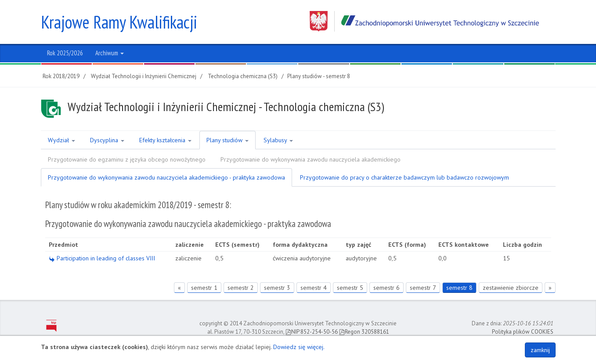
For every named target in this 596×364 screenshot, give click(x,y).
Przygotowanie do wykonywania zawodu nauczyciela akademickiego (311, 159)
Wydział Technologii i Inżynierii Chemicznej (144, 76)
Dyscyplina (107, 140)
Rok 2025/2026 (65, 53)
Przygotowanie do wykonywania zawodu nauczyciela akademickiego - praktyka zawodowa (166, 177)
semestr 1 (204, 288)
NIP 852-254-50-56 (312, 332)
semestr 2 (241, 288)
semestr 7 (423, 288)
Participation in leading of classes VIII (102, 258)
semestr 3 (277, 288)
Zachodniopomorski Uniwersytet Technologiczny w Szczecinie (424, 21)
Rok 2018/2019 (61, 76)
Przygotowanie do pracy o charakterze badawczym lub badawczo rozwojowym (405, 177)
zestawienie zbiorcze (511, 288)
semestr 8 (459, 288)
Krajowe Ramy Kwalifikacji (119, 22)
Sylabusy (278, 140)
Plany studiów (228, 140)
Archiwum (110, 53)
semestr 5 (350, 288)
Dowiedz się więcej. (299, 347)
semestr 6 (386, 288)
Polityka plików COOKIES (523, 332)
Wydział (61, 140)
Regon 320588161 (364, 332)
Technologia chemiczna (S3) (243, 76)
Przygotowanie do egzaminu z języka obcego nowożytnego (127, 159)
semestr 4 (314, 288)
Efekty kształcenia (165, 140)
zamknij (540, 350)
